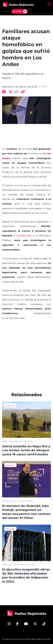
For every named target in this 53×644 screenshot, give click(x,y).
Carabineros (24, 235)
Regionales (10, 405)
